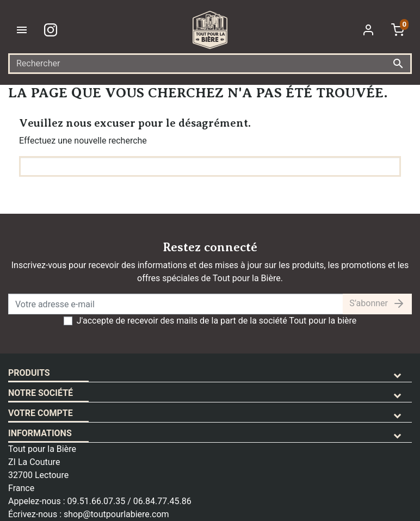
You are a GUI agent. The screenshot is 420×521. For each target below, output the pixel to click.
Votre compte (41, 413)
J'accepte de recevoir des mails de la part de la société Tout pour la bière (217, 321)
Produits (29, 373)
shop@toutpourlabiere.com (116, 514)
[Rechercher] (210, 64)
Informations (40, 433)
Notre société (41, 393)
